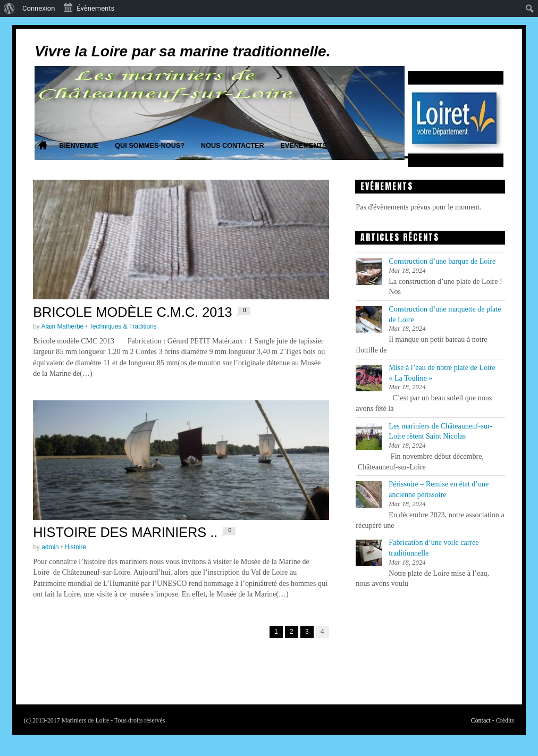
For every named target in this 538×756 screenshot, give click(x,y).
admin (50, 547)
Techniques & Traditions (123, 326)
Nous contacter (233, 146)
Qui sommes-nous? (150, 146)
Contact (481, 720)
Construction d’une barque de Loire (442, 261)
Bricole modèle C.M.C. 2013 (132, 312)
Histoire (76, 547)
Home (43, 146)
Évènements (89, 7)
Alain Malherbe (63, 326)
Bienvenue (79, 146)
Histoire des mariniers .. (125, 532)
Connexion (39, 8)
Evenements (304, 146)
